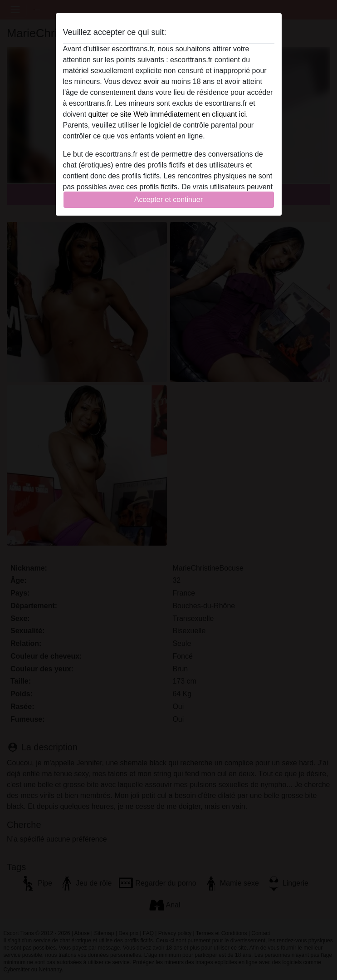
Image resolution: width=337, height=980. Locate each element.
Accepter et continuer (168, 199)
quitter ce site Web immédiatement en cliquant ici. (168, 114)
